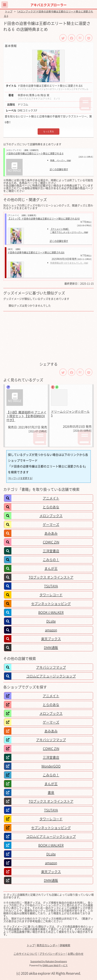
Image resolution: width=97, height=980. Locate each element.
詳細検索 (65, 945)
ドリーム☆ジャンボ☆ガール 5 (70, 413)
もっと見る (49, 131)
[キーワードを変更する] (20, 478)
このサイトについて (25, 954)
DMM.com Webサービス (55, 965)
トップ (9, 11)
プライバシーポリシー (52, 954)
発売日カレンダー (47, 945)
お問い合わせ (76, 954)
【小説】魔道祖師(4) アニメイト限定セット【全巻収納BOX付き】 (26, 416)
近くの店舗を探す (59, 169)
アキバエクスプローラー (48, 5)
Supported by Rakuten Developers (49, 961)
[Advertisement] (48, 336)
